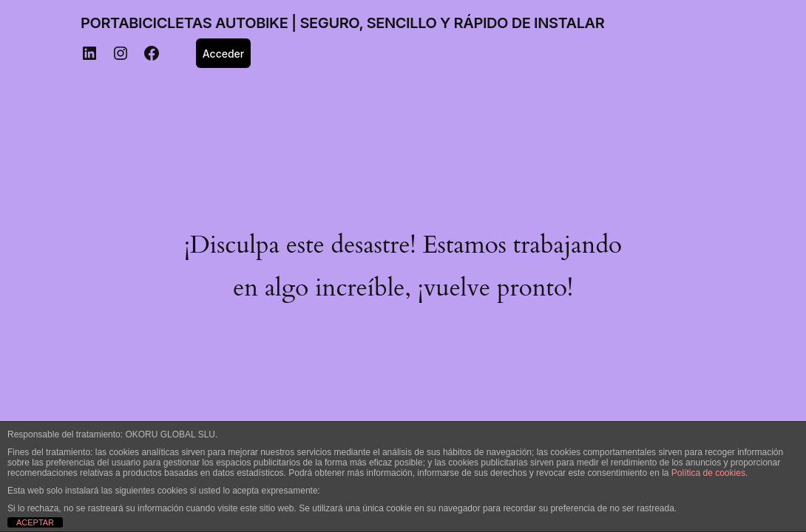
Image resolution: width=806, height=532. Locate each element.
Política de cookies (708, 473)
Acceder (224, 54)
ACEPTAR (35, 522)
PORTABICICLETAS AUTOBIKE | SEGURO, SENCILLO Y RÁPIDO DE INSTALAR (342, 23)
